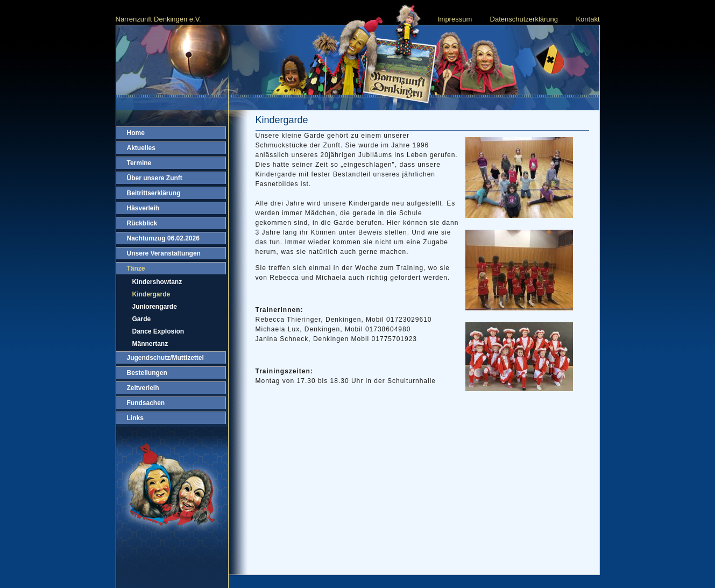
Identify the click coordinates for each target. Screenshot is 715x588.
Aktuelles (141, 148)
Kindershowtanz (157, 282)
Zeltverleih (143, 388)
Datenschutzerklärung (524, 19)
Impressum (455, 19)
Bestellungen (147, 373)
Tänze (136, 268)
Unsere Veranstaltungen (164, 253)
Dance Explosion (158, 331)
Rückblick (142, 223)
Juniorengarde (155, 307)
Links (135, 418)
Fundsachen (146, 403)
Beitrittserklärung (154, 193)
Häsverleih (143, 208)
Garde (142, 319)
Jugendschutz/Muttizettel (165, 358)
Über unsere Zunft (155, 178)
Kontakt (587, 19)
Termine (139, 163)
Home (136, 133)
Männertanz (150, 344)
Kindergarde (151, 294)
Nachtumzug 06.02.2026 (163, 238)
